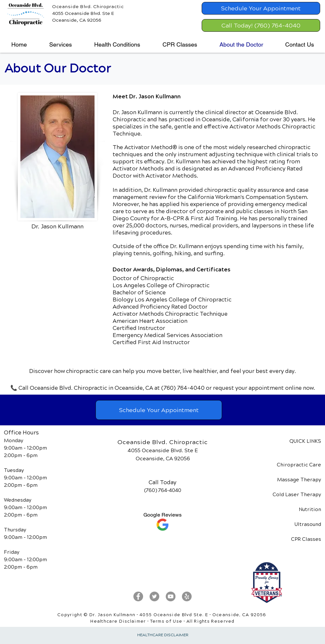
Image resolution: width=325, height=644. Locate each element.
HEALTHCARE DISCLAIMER (163, 635)
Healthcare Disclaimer (118, 622)
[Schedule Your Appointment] (261, 8)
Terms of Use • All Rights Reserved (192, 622)
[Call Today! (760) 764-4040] (261, 25)
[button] (60, 45)
